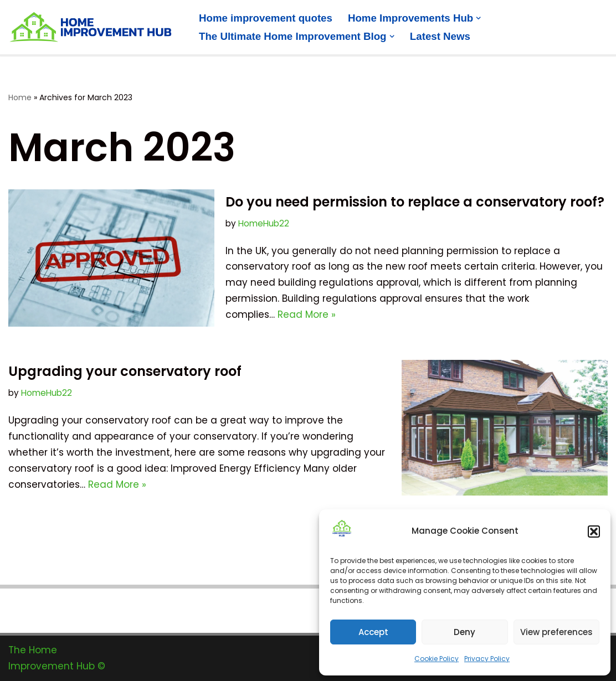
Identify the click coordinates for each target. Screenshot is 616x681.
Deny (464, 632)
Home (20, 97)
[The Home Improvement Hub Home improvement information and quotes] (94, 27)
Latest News (440, 36)
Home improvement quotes (266, 18)
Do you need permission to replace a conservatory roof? (415, 202)
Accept (373, 632)
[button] (594, 532)
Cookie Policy (437, 659)
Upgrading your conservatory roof (125, 371)
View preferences (556, 632)
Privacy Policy (487, 659)
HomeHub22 (264, 223)
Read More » (307, 314)
